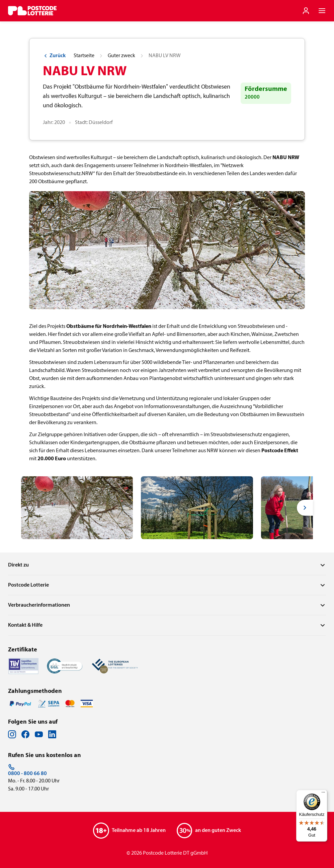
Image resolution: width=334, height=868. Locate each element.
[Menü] (323, 794)
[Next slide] (305, 508)
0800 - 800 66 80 (27, 770)
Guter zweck (121, 56)
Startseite (84, 56)
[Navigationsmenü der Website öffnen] (322, 11)
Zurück (54, 56)
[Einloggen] (306, 11)
